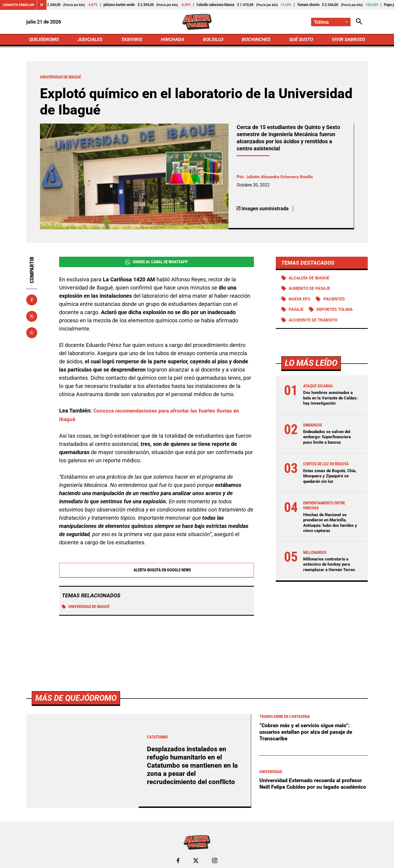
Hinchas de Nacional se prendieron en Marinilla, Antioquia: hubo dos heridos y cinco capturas (331, 525)
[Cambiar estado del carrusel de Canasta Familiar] (44, 5)
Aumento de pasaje (311, 290)
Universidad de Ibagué (88, 608)
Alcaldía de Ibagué (311, 279)
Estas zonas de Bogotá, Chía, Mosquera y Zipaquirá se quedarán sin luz (330, 478)
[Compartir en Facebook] (32, 301)
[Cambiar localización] (331, 22)
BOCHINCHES (255, 40)
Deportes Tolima (338, 312)
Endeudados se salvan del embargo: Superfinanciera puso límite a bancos (329, 439)
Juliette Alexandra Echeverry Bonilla (282, 178)
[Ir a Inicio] (197, 22)
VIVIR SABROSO (348, 40)
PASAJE (297, 312)
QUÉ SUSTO (300, 40)
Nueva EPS (300, 301)
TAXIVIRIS (133, 40)
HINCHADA (173, 40)
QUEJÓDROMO (45, 40)
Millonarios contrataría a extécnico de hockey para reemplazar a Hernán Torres (331, 567)
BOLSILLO (213, 40)
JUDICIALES (91, 40)
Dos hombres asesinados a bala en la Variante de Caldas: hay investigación (330, 400)
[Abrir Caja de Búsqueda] (359, 22)
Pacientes (337, 301)
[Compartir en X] (32, 317)
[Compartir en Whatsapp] (32, 334)
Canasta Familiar (20, 5)
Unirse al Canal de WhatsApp (156, 263)
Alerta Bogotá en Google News (157, 571)
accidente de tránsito (315, 322)
